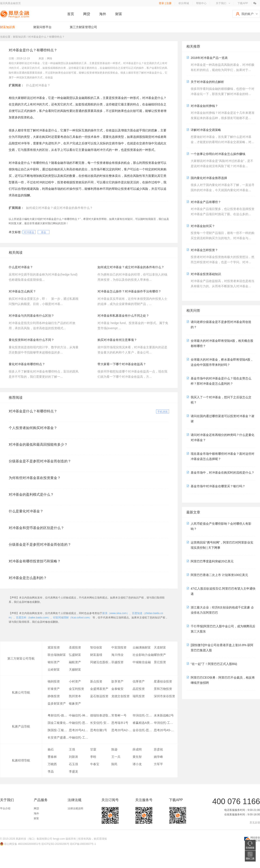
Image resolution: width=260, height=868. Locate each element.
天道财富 (160, 647)
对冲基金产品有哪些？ (206, 202)
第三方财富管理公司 (83, 27)
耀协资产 (160, 655)
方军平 (158, 764)
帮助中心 (201, 3)
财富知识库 (8, 27)
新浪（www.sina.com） (116, 613)
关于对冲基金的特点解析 (207, 82)
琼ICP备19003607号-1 (83, 844)
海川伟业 (117, 655)
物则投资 (54, 681)
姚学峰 (158, 757)
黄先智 (137, 757)
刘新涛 (73, 757)
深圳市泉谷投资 (164, 696)
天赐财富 (75, 670)
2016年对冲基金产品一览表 (209, 58)
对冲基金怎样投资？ (204, 250)
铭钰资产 (54, 662)
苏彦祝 (158, 749)
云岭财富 (54, 670)
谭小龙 (137, 764)
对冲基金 (29, 232)
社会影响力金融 (143, 655)
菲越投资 (117, 662)
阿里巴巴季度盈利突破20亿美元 (212, 561)
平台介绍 (5, 808)
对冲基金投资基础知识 (206, 274)
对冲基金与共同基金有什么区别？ (31, 316)
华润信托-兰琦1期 (143, 715)
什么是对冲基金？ (38, 85)
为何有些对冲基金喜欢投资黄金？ (35, 478)
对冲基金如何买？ (203, 226)
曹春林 (52, 757)
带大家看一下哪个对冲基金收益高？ (122, 364)
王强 (72, 749)
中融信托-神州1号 (80, 715)
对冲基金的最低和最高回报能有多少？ (38, 444)
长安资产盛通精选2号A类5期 (58, 737)
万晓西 (52, 764)
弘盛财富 (75, 655)
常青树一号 (119, 715)
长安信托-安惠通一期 (101, 723)
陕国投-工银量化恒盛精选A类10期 (58, 730)
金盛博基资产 (99, 689)
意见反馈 (255, 823)
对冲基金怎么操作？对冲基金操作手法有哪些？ (129, 291)
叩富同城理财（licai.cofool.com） (72, 618)
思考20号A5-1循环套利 (164, 730)
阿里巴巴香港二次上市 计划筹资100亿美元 (219, 575)
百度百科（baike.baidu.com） (33, 618)
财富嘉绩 (96, 655)
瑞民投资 (139, 696)
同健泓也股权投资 (101, 662)
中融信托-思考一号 (80, 723)
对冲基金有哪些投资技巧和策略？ (35, 561)
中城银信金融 (142, 662)
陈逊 (114, 749)
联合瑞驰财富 (57, 655)
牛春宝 (95, 764)
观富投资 (54, 647)
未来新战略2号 (164, 715)
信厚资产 (139, 681)
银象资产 (75, 703)
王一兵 (116, 757)
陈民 (114, 764)
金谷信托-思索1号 (143, 730)
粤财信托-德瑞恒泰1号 (58, 715)
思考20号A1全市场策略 (80, 730)
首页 (71, 14)
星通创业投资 (163, 681)
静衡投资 (54, 696)
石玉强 (73, 764)
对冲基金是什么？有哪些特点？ (33, 411)
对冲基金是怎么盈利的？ (28, 578)
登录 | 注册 (165, 3)
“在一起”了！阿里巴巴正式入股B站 (214, 664)
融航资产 (75, 662)
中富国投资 (119, 647)
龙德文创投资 (120, 696)
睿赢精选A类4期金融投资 (143, 723)
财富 (119, 14)
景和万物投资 (163, 689)
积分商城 (184, 3)
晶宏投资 (139, 689)
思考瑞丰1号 (120, 723)
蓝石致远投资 (99, 696)
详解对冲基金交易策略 (206, 130)
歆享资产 (117, 681)
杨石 (51, 749)
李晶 (51, 771)
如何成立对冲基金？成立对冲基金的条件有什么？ (59, 208)
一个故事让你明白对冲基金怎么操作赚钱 (218, 154)
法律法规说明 (75, 808)
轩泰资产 (54, 689)
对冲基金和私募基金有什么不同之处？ (123, 316)
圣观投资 (75, 647)
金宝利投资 (76, 689)
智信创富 (96, 647)
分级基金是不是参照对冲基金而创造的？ (40, 461)
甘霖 (93, 749)
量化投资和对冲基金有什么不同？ (31, 340)
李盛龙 (73, 771)
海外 (103, 14)
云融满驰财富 (142, 647)
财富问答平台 (42, 27)
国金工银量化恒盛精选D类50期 (58, 723)
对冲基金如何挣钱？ (204, 106)
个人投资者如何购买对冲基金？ (33, 428)
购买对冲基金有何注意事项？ (117, 340)
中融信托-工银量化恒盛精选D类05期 (80, 737)
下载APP (243, 3)
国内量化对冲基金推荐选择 (209, 178)
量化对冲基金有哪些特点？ (27, 364)
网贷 (87, 14)
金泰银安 (117, 689)
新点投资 (96, 681)
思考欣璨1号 (99, 730)
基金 (44, 232)
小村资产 (75, 681)
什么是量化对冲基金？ (26, 511)
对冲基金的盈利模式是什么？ (31, 495)
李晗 (93, 757)
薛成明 (137, 749)
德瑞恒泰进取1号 (101, 715)
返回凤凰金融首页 (10, 3)
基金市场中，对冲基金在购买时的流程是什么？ (223, 473)
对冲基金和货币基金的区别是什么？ (36, 528)
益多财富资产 (57, 703)
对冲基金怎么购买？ (22, 291)
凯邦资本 (75, 696)
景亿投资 (160, 662)
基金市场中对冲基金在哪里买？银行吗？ (218, 486)
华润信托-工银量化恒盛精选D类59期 (164, 723)
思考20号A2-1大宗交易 (122, 730)
